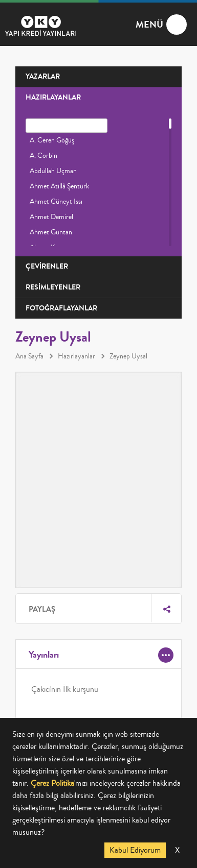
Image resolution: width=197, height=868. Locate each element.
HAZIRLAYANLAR (53, 97)
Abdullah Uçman (53, 171)
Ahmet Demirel (51, 217)
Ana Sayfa (29, 356)
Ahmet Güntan (51, 232)
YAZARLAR (43, 76)
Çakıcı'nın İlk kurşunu (65, 689)
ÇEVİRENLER (47, 266)
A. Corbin (43, 156)
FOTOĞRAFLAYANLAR (61, 308)
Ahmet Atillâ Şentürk (59, 186)
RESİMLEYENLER (53, 287)
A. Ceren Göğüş (52, 140)
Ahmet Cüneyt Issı (56, 202)
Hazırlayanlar (76, 356)
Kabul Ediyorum (135, 850)
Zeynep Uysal (128, 356)
